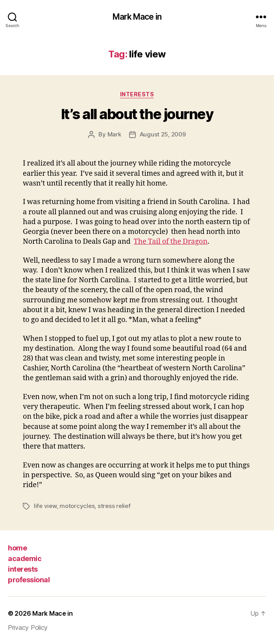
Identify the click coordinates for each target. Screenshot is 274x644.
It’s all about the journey (137, 114)
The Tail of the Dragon (171, 242)
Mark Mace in (137, 17)
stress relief (114, 506)
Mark (114, 134)
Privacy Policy (28, 627)
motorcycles (77, 506)
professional (29, 580)
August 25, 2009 (163, 134)
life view (45, 506)
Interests (137, 94)
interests (23, 569)
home (17, 548)
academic (25, 558)
